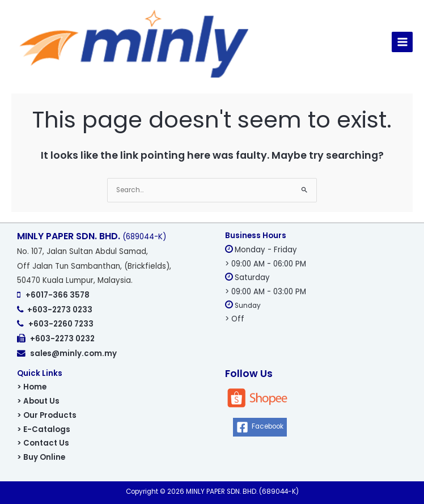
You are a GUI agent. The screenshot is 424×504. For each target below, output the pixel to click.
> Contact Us (43, 443)
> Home (32, 387)
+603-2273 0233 (60, 310)
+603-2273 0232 (62, 339)
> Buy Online (41, 457)
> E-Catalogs (44, 429)
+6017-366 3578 (58, 295)
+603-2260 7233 (61, 324)
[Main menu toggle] (402, 42)
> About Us (38, 401)
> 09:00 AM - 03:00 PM (266, 292)
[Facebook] (260, 427)
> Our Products (47, 415)
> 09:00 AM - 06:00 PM (266, 264)
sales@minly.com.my (73, 353)
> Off (235, 319)
